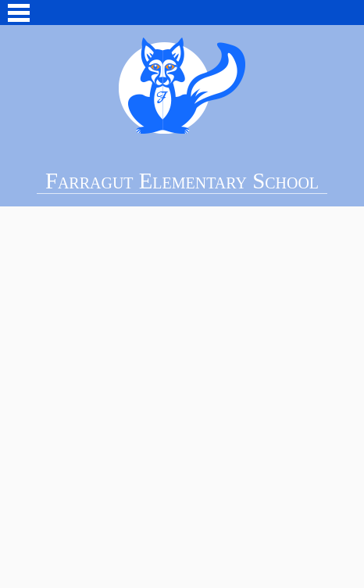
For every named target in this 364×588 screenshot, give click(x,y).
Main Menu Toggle (19, 13)
